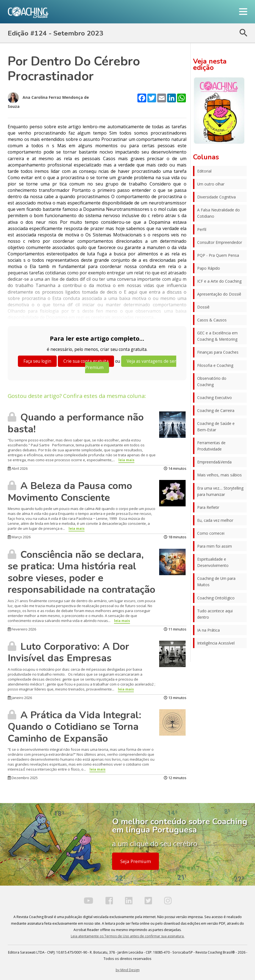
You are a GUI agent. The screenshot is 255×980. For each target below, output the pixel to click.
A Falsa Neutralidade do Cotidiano (219, 213)
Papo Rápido (209, 268)
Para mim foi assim (215, 546)
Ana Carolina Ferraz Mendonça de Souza (48, 101)
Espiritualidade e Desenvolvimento (213, 562)
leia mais (126, 460)
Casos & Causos (212, 320)
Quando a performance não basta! (76, 423)
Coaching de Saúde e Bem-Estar (216, 427)
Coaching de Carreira (216, 410)
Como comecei (211, 533)
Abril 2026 (18, 468)
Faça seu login (37, 361)
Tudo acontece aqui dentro (215, 614)
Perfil (202, 229)
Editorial (204, 171)
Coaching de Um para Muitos (216, 582)
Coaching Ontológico (216, 598)
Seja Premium (136, 861)
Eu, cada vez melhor (215, 520)
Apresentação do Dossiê (219, 294)
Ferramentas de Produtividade (211, 446)
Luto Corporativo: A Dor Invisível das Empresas (68, 652)
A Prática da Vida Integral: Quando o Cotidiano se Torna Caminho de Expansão (74, 727)
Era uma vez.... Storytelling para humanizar (220, 491)
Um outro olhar (211, 184)
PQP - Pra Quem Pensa (218, 255)
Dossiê (203, 307)
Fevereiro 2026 (22, 629)
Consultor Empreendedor (220, 242)
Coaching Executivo (215, 398)
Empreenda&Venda (214, 462)
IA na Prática (208, 630)
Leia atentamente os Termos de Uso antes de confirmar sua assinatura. (128, 936)
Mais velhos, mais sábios (219, 475)
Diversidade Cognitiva (216, 197)
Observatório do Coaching (212, 381)
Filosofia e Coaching (215, 365)
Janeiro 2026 (20, 698)
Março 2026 (19, 537)
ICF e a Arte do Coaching (219, 281)
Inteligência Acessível (216, 643)
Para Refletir (208, 507)
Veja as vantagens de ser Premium (131, 364)
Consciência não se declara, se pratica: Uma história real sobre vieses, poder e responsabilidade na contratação (82, 572)
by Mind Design (128, 970)
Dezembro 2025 (23, 778)
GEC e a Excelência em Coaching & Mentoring (217, 336)
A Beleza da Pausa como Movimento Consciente (70, 492)
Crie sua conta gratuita (86, 361)
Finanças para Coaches (218, 352)
